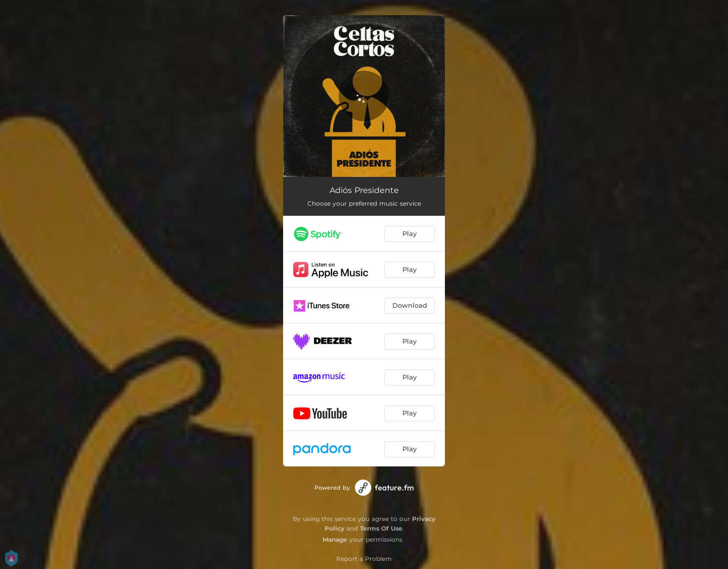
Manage (335, 539)
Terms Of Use (381, 528)
